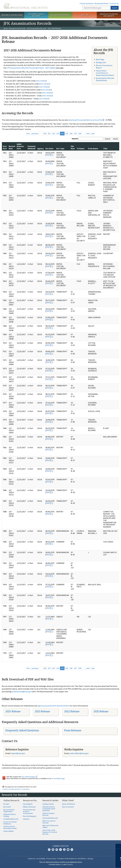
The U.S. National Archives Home (25, 6)
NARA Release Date (20, 146)
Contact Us (114, 3)
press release (41, 81)
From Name (93, 148)
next (88, 133)
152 (54, 133)
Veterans (26, 819)
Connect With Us (61, 846)
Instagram (57, 850)
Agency (40, 148)
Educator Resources (60, 15)
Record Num (12, 147)
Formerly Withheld (32, 147)
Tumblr (60, 850)
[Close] (118, 846)
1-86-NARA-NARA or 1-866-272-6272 (61, 864)
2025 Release (13, 711)
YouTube (64, 850)
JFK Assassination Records (37, 28)
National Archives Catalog (10, 815)
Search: (75, 139)
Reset (116, 139)
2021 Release (101, 711)
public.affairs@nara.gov (79, 753)
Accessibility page (58, 778)
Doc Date (49, 148)
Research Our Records (12, 15)
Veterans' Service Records (36, 15)
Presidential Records (11, 819)
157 (75, 133)
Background (101, 62)
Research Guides (51, 800)
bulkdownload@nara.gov (22, 692)
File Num (73, 147)
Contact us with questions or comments (16, 789)
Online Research (11, 800)
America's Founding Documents (109, 15)
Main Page (100, 59)
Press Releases (73, 730)
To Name (81, 148)
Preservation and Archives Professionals (29, 812)
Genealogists (28, 804)
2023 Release (42, 711)
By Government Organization (9, 811)
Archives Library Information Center (10, 827)
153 (58, 133)
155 (67, 133)
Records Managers (30, 816)
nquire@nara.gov (18, 753)
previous (35, 133)
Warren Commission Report (104, 66)
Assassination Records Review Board (105, 79)
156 (71, 133)
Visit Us (85, 15)
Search (115, 8)
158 (80, 133)
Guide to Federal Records (48, 814)
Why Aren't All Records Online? (51, 826)
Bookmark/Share (102, 3)
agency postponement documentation (54, 706)
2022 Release (72, 711)
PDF (48, 155)
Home (6, 28)
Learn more (100, 864)
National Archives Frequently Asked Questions (49, 809)
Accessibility (41, 859)
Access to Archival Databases (10, 823)
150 (45, 133)
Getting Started (48, 804)
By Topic (6, 804)
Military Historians (29, 807)
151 (49, 133)
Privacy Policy (51, 859)
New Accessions (68, 807)
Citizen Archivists (87, 3)
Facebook (49, 850)
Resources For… (30, 800)
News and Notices (69, 804)
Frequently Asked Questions (22, 730)
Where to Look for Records (49, 822)
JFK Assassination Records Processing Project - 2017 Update (31, 68)
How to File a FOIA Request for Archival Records (50, 832)
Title (105, 148)
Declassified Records (50, 818)
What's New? (68, 800)
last (93, 133)
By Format (7, 807)
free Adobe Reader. (29, 777)
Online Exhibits (9, 831)
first (28, 133)
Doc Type (60, 148)
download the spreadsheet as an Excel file (85, 120)
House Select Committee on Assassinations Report (105, 73)
